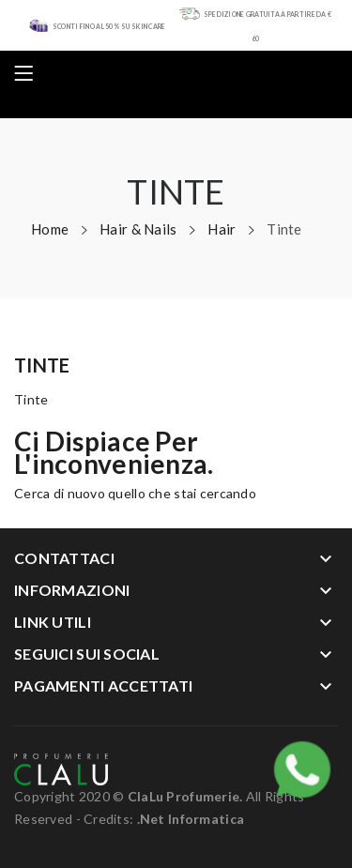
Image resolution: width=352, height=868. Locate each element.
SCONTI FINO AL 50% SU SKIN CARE (109, 26)
